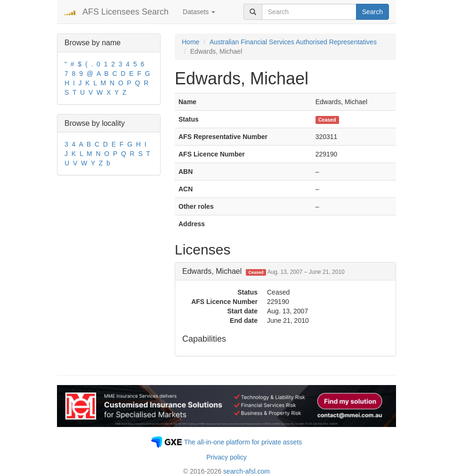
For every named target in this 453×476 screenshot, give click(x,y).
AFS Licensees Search (125, 12)
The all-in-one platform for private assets (243, 442)
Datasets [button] (199, 12)
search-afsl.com (247, 471)
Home (190, 42)
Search (372, 12)
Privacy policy (226, 457)
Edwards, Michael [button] (263, 271)
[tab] (285, 271)
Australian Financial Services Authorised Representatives (293, 42)
